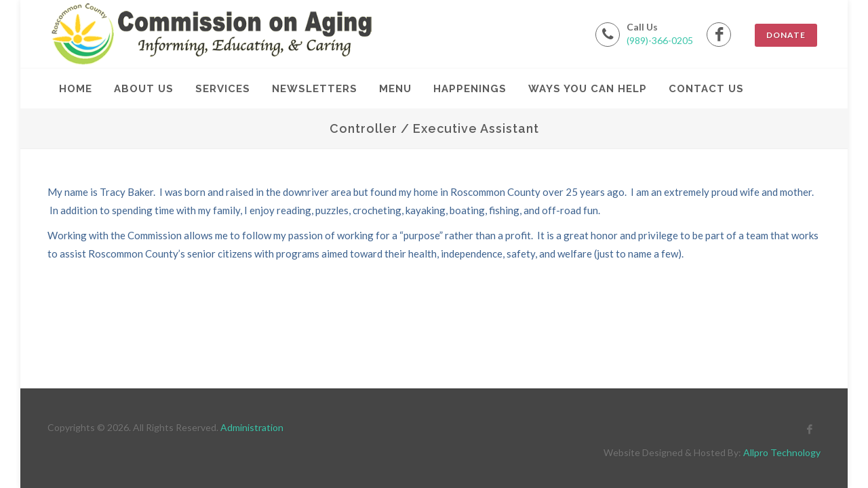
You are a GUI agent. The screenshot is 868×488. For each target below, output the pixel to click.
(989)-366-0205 (660, 40)
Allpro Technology (782, 452)
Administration (252, 427)
